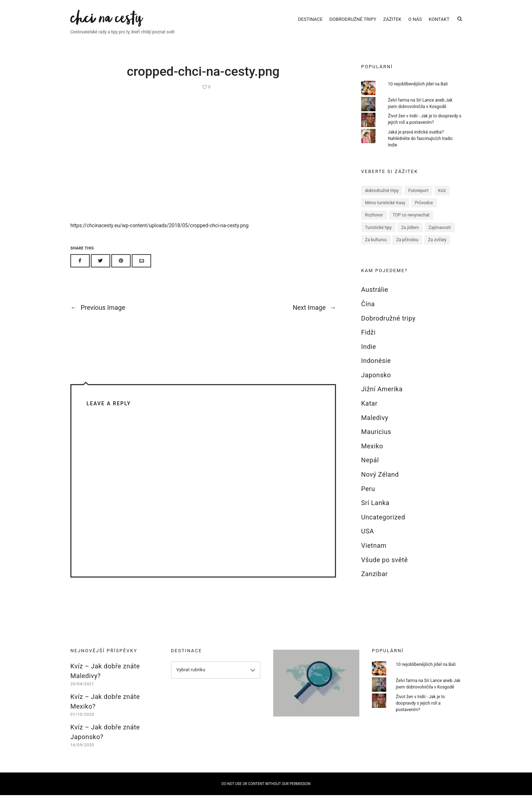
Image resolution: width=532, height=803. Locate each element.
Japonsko (376, 382)
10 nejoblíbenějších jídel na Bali (418, 92)
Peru (368, 496)
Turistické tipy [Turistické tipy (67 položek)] (378, 235)
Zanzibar (374, 582)
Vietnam (374, 553)
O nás (415, 22)
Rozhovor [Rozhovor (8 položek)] (374, 223)
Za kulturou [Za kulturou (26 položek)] (376, 248)
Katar (369, 411)
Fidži (368, 340)
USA (368, 539)
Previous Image (98, 319)
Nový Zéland (380, 482)
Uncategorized (383, 525)
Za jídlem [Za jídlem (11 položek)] (410, 235)
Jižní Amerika (382, 397)
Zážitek (392, 22)
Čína (368, 312)
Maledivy (375, 425)
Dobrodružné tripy (353, 22)
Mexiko (372, 454)
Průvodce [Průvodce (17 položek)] (424, 211)
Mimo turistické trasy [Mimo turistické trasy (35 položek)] (385, 211)
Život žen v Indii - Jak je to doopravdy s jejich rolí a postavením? (421, 711)
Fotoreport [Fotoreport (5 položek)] (418, 198)
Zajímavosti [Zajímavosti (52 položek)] (440, 235)
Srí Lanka (375, 511)
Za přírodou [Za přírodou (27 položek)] (407, 248)
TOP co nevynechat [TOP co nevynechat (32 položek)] (411, 223)
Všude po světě (384, 567)
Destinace (310, 22)
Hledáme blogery (316, 682)
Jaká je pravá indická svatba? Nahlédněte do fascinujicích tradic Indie (420, 146)
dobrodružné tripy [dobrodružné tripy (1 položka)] (382, 198)
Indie (369, 354)
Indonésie (376, 368)
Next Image (314, 319)
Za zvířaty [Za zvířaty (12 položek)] (437, 248)
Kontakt (439, 22)
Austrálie (375, 297)
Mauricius (376, 440)
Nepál (370, 468)
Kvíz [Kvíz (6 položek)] (442, 198)
